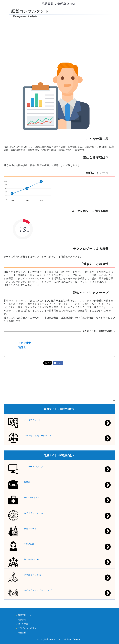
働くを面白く (24, 624)
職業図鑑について (26, 615)
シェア (59, 363)
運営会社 (22, 633)
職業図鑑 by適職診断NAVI (60, 3)
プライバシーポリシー (28, 628)
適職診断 (22, 620)
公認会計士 (25, 343)
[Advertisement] (60, 37)
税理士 (22, 347)
